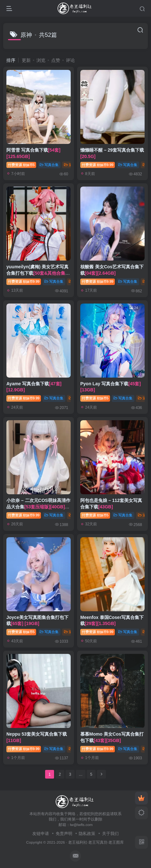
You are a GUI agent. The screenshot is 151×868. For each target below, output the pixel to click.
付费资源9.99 (98, 165)
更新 (26, 60)
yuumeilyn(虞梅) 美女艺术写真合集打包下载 (38, 273)
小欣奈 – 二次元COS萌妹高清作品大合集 (38, 507)
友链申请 (41, 834)
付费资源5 (21, 165)
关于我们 (110, 834)
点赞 (56, 60)
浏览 (41, 60)
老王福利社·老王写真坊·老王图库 (96, 842)
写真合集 (49, 165)
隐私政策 (87, 834)
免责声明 (64, 834)
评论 (70, 60)
